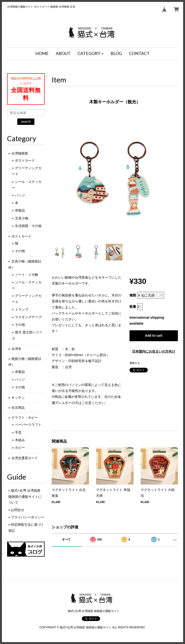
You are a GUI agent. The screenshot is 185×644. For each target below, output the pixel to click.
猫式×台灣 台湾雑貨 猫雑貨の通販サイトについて (25, 496)
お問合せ (18, 510)
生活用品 (18, 408)
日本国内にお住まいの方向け (154, 351)
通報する (135, 363)
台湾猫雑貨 (20, 153)
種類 (133, 295)
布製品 (20, 210)
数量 (133, 307)
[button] (91, 54)
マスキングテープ (28, 317)
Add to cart (154, 336)
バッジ (20, 195)
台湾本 (16, 349)
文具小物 (22, 218)
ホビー (20, 448)
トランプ (22, 309)
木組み (20, 440)
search (26, 122)
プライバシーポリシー (28, 517)
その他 (20, 251)
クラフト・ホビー (25, 417)
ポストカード (25, 160)
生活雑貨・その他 (28, 226)
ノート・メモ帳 (27, 275)
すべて (66, 540)
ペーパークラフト (28, 425)
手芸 (18, 432)
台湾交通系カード (25, 458)
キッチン (18, 398)
